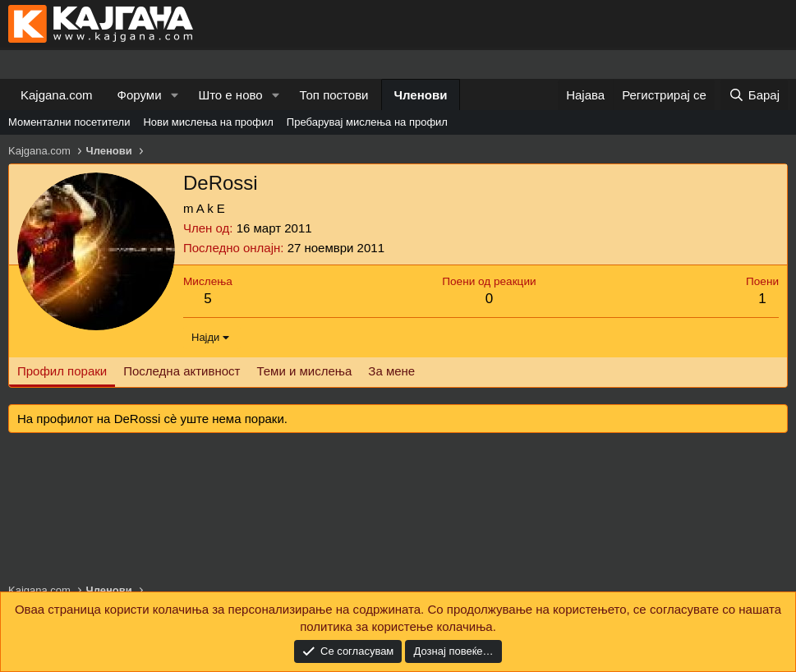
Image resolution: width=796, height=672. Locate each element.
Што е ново (230, 95)
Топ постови (334, 95)
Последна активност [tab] (182, 371)
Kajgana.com (57, 95)
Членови (421, 95)
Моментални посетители (69, 122)
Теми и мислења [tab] (304, 371)
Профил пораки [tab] (62, 371)
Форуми (140, 95)
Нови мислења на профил (208, 122)
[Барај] (754, 95)
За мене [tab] (391, 371)
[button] (174, 95)
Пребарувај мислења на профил (367, 122)
